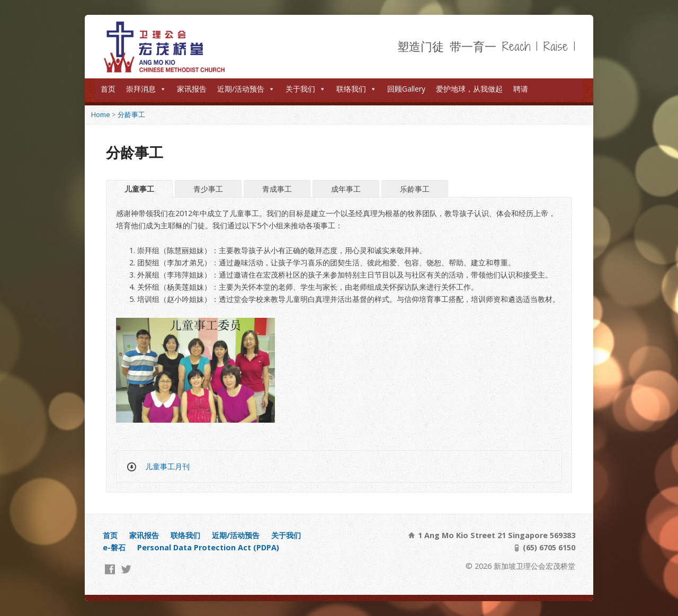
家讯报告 (192, 89)
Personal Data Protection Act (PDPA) (208, 547)
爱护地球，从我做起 (469, 89)
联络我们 (356, 89)
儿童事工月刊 (167, 466)
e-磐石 (114, 547)
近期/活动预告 (246, 89)
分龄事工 (131, 114)
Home (101, 114)
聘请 (521, 89)
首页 (108, 89)
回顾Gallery (406, 89)
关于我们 (306, 89)
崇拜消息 (146, 89)
